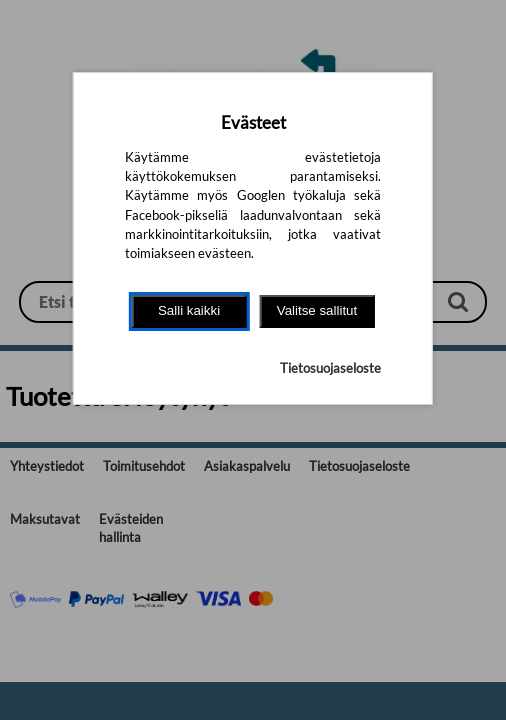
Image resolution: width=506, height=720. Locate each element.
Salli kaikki (189, 310)
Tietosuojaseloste (330, 368)
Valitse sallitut (317, 310)
